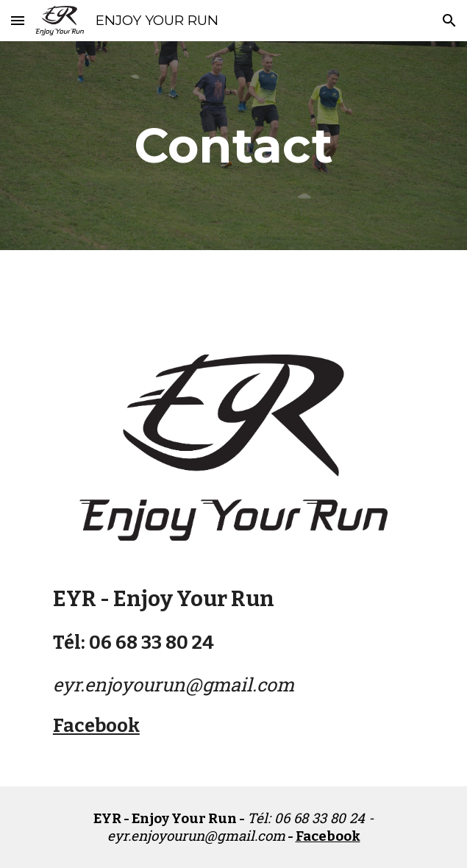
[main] (233, 145)
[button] (18, 20)
